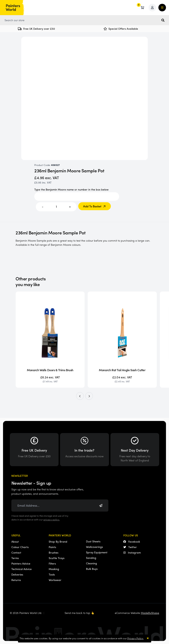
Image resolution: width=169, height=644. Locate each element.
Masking (54, 569)
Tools (52, 574)
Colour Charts (20, 547)
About (15, 541)
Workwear (55, 580)
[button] (80, 396)
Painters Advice (21, 563)
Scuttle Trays (57, 558)
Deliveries (17, 574)
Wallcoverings (94, 547)
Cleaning (92, 563)
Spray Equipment (97, 552)
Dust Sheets (93, 541)
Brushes (54, 552)
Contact (16, 552)
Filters (52, 563)
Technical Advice (22, 569)
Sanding (91, 558)
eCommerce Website (137, 613)
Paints (52, 547)
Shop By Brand (58, 541)
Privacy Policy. (135, 638)
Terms (15, 558)
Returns (16, 580)
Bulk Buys (92, 569)
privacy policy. (52, 519)
